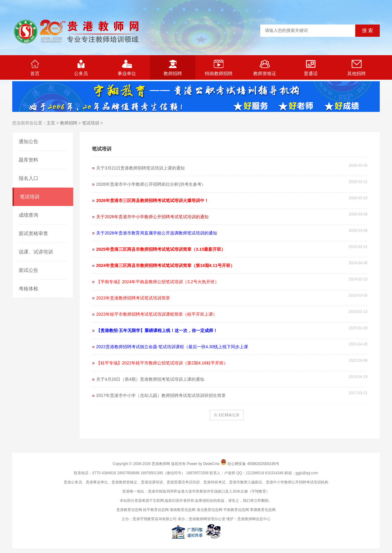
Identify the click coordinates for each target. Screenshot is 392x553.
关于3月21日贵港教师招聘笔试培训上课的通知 (140, 168)
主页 (51, 123)
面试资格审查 (33, 233)
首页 (35, 68)
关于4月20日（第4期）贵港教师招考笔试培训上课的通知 (150, 379)
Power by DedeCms (203, 464)
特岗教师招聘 (219, 68)
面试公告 (28, 270)
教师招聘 (173, 68)
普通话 (311, 68)
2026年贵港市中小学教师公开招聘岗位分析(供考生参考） (151, 184)
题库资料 (28, 160)
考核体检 (28, 289)
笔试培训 (91, 123)
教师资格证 (265, 68)
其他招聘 (356, 68)
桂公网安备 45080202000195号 (253, 464)
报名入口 (28, 178)
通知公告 (28, 141)
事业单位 (127, 68)
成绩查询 (28, 215)
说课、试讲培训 (36, 252)
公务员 (81, 68)
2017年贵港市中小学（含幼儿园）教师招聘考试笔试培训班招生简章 (161, 395)
